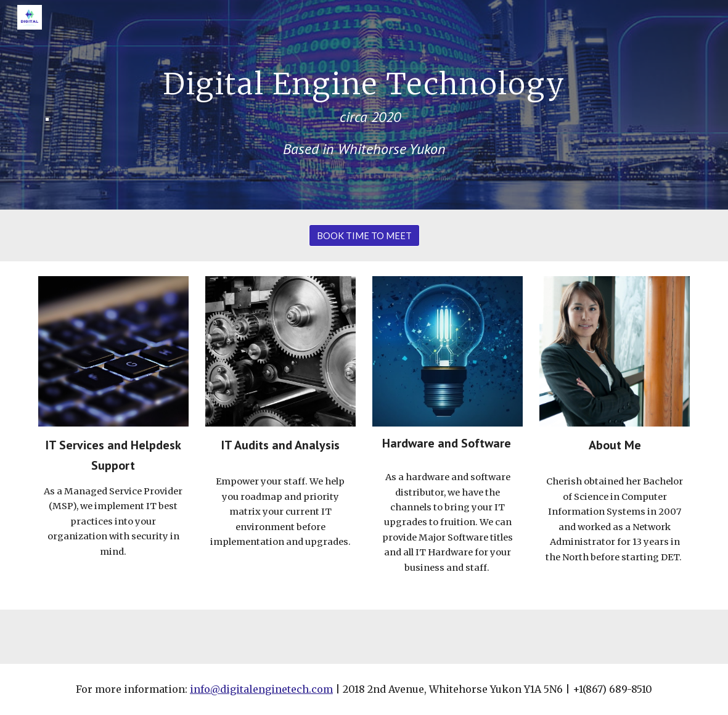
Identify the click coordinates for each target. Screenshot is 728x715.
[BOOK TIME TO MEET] (364, 235)
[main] (364, 104)
